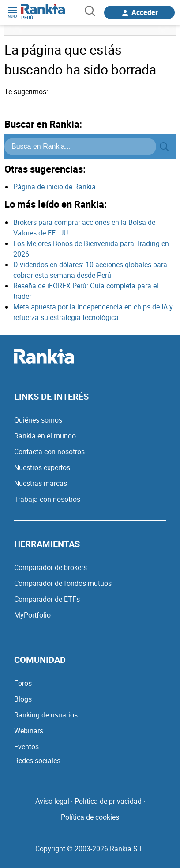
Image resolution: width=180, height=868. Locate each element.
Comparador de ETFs (47, 599)
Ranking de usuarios (46, 715)
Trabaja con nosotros (47, 499)
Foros (23, 683)
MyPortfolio (32, 615)
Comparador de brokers (51, 567)
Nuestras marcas (41, 483)
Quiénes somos (38, 420)
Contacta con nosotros (49, 452)
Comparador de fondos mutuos (63, 583)
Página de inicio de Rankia (54, 187)
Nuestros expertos (42, 467)
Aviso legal (52, 801)
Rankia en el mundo (45, 436)
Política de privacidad (108, 801)
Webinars (29, 731)
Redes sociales (37, 761)
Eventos (26, 747)
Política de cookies (90, 817)
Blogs (23, 699)
